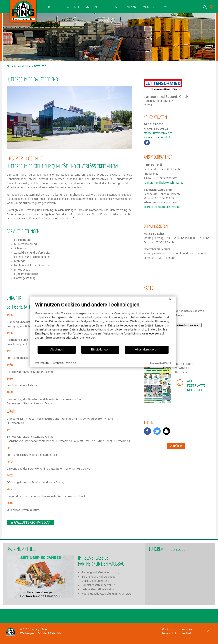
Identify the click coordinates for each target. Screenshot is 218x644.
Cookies (167, 629)
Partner (114, 7)
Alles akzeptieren (137, 355)
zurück (176, 446)
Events (147, 7)
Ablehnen (47, 355)
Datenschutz (170, 633)
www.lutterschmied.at (157, 137)
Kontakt (186, 633)
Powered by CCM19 (151, 369)
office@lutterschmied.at (158, 133)
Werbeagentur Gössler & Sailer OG (41, 633)
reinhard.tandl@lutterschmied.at (163, 183)
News (131, 7)
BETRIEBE (50, 7)
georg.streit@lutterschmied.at (162, 207)
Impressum (188, 629)
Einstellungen (91, 355)
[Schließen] (161, 305)
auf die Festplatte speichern (196, 386)
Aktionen (94, 7)
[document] (94, 329)
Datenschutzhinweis (54, 368)
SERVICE (166, 7)
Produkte (72, 7)
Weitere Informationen (187, 325)
